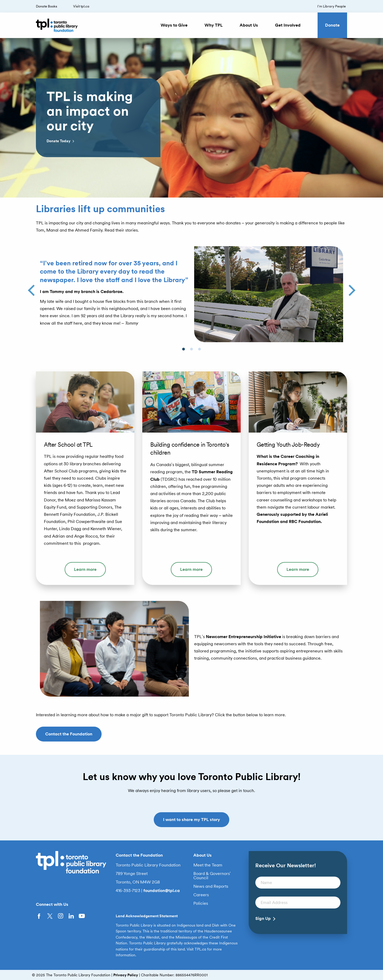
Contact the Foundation (69, 734)
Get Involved (288, 25)
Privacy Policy (126, 975)
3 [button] (202, 355)
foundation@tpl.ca (162, 891)
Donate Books (47, 6)
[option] (191, 118)
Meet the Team (208, 865)
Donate (332, 25)
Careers (201, 895)
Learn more (85, 569)
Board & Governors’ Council (212, 876)
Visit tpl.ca (81, 6)
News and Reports (211, 886)
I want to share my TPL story (191, 820)
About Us (249, 25)
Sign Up (263, 919)
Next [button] (350, 288)
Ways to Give (174, 25)
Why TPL (214, 25)
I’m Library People (332, 6)
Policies (201, 903)
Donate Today (61, 141)
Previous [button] (33, 288)
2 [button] (194, 355)
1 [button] (186, 355)
